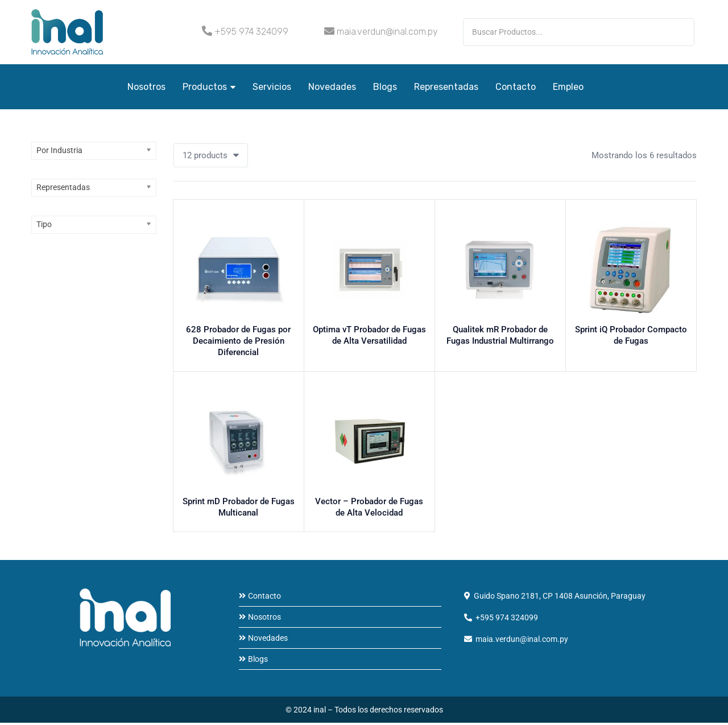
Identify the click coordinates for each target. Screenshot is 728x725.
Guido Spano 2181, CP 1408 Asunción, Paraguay (560, 598)
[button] (211, 155)
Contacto (516, 87)
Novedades (332, 87)
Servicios (272, 87)
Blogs (385, 87)
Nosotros (146, 87)
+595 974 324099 (251, 32)
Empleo (568, 87)
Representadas (446, 87)
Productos (209, 87)
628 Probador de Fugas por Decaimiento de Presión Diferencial (238, 345)
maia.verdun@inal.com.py (387, 32)
